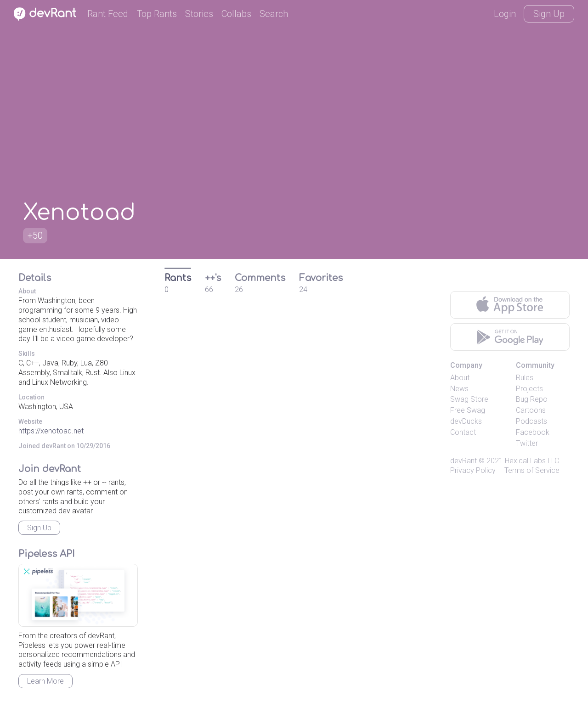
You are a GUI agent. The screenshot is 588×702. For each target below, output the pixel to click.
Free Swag (468, 410)
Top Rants (157, 14)
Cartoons (531, 410)
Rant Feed (108, 14)
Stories (199, 14)
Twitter (527, 443)
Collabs (236, 14)
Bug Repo (532, 399)
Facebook (533, 432)
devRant (464, 461)
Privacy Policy (473, 470)
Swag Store (469, 399)
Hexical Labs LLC (532, 461)
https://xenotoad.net (51, 431)
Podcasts (531, 421)
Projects (529, 389)
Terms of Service (532, 470)
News (459, 389)
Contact (463, 432)
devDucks (466, 421)
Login (505, 14)
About (460, 378)
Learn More (45, 681)
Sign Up (549, 14)
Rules (525, 378)
